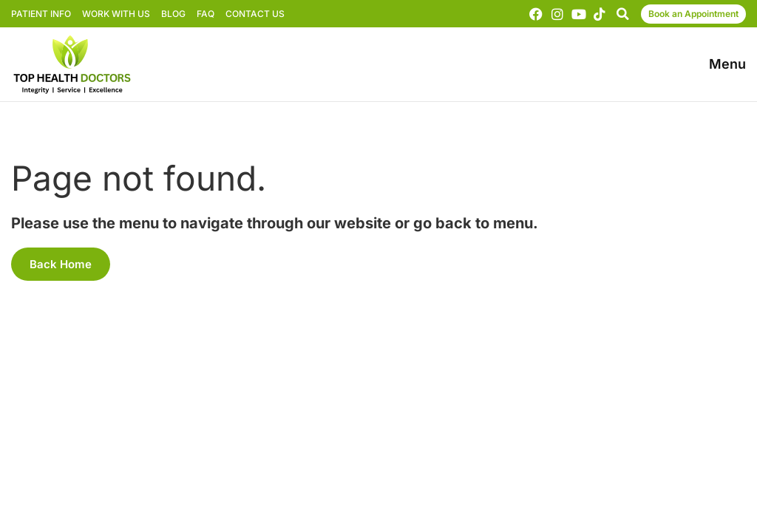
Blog (173, 14)
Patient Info (41, 14)
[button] (622, 14)
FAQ (206, 14)
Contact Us (255, 14)
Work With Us (116, 14)
